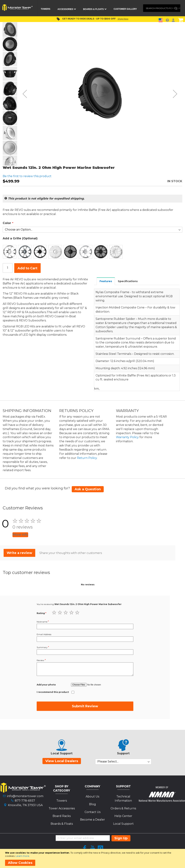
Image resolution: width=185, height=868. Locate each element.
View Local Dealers (62, 761)
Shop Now (123, 19)
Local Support (123, 824)
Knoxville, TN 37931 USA (25, 805)
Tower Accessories (62, 808)
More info (20, 535)
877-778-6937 (25, 801)
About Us (92, 796)
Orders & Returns (123, 808)
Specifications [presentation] (128, 281)
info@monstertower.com (25, 796)
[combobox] (162, 8)
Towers (62, 801)
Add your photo (46, 685)
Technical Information (123, 799)
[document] (93, 858)
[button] (25, 94)
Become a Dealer (92, 820)
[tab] (106, 281)
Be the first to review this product (27, 176)
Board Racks (62, 816)
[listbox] (92, 252)
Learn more (22, 856)
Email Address (44, 634)
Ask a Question (88, 489)
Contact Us (92, 812)
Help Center (123, 816)
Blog (92, 804)
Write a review (19, 553)
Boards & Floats (62, 824)
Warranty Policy (127, 437)
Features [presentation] (106, 281)
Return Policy (87, 458)
